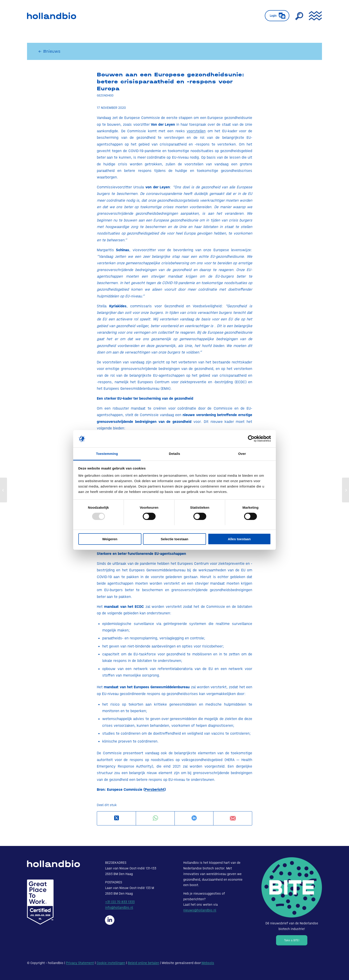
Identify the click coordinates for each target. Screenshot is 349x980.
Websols (208, 963)
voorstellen (196, 131)
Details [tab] (174, 454)
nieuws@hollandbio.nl (200, 910)
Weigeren (110, 539)
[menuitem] (277, 16)
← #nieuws (49, 51)
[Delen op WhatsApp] (155, 818)
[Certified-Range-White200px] (40, 902)
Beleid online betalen (144, 963)
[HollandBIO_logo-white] (53, 864)
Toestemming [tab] (107, 454)
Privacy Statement (80, 963)
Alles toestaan (239, 539)
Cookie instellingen (111, 963)
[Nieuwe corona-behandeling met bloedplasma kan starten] (3, 490)
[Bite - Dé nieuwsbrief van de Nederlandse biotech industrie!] (292, 888)
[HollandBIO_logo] (52, 16)
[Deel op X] (116, 818)
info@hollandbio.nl (119, 907)
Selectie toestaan (175, 539)
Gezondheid (105, 95)
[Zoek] (299, 16)
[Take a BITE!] (292, 940)
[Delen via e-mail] (233, 818)
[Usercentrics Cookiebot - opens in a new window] (251, 439)
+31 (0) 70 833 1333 (120, 902)
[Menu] (314, 16)
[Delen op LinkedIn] (194, 818)
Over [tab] (242, 454)
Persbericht (155, 789)
